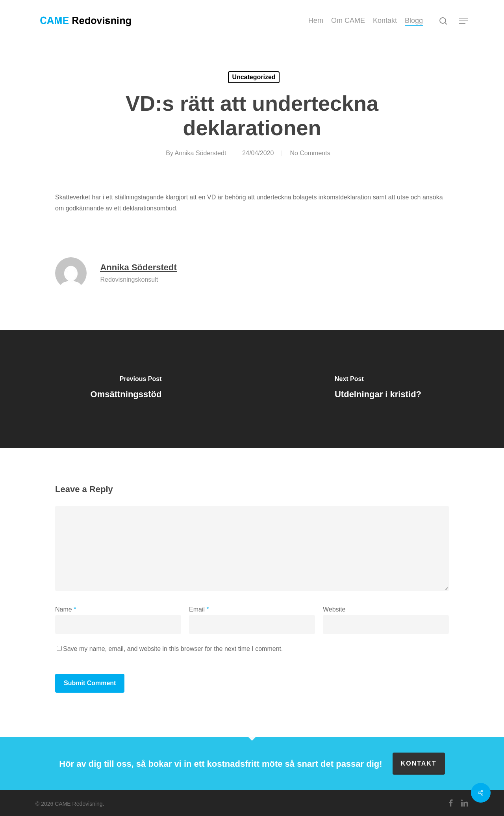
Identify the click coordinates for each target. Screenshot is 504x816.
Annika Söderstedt (201, 153)
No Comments (310, 153)
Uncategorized (254, 77)
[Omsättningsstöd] (126, 389)
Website (334, 609)
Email (199, 609)
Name (66, 609)
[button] (464, 21)
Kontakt (419, 763)
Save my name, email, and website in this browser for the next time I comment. (173, 649)
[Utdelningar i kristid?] (378, 389)
